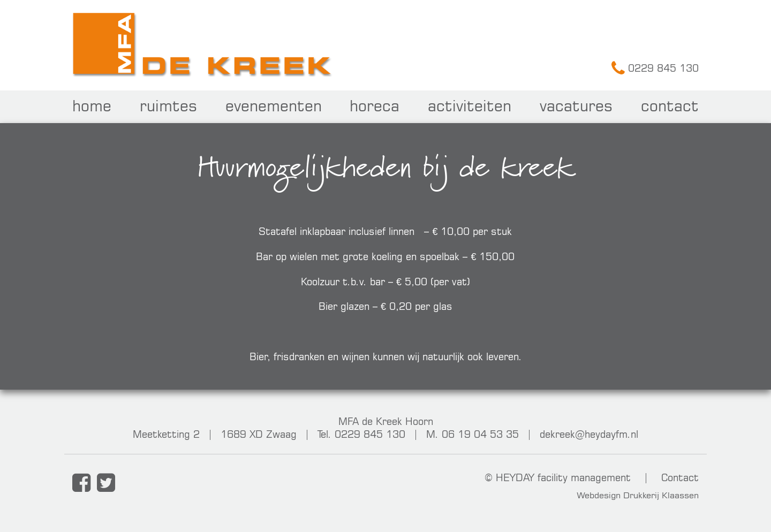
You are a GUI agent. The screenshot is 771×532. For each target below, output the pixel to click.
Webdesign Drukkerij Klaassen (638, 495)
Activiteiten (470, 106)
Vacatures (576, 106)
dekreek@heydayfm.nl (589, 434)
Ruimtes (168, 106)
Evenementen (274, 106)
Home (92, 106)
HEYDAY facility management (563, 477)
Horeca (375, 106)
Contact (670, 106)
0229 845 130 (655, 68)
